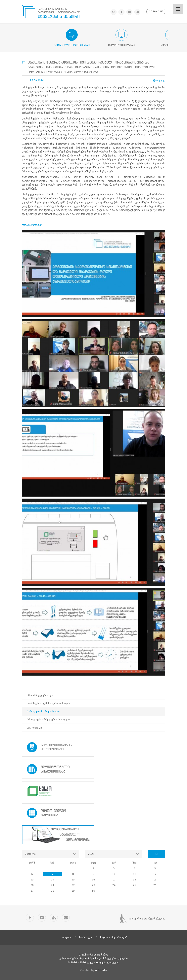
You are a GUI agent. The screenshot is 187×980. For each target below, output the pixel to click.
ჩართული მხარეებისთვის (44, 712)
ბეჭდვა (159, 81)
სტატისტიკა (34, 728)
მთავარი (67, 937)
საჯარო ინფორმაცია (114, 937)
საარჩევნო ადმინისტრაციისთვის (48, 703)
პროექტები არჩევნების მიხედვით (49, 719)
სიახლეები (86, 937)
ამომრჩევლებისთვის (41, 695)
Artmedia (101, 970)
